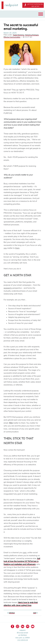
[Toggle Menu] (41, 14)
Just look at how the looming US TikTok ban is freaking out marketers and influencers (22, 561)
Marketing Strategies (32, 35)
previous (12, 613)
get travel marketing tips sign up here (33, 5)
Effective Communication (12, 37)
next (35, 613)
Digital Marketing (19, 35)
